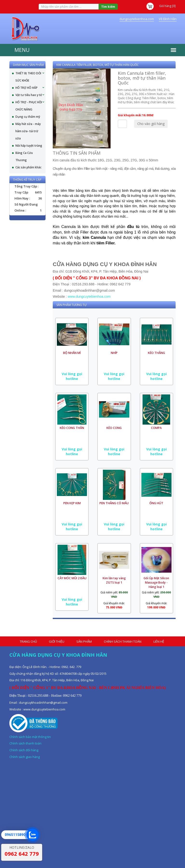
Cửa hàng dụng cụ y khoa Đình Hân (58, 655)
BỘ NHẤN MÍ (72, 353)
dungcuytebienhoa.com (137, 19)
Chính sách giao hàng (25, 757)
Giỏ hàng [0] (161, 6)
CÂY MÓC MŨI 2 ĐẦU (72, 578)
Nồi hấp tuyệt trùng (29, 146)
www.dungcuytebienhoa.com (89, 296)
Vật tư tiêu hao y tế (29, 95)
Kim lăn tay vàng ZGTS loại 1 (114, 580)
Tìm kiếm (108, 7)
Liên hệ (159, 641)
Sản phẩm (84, 641)
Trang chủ (28, 641)
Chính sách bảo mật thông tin (30, 737)
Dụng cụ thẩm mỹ (28, 117)
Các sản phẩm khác (28, 167)
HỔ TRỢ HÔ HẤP (26, 88)
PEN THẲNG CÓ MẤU (114, 503)
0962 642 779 (22, 854)
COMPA (156, 428)
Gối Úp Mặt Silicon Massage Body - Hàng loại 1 (156, 582)
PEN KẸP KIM (72, 503)
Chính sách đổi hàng (24, 750)
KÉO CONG (114, 428)
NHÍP (114, 353)
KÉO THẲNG (156, 353)
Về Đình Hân (168, 19)
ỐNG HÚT (156, 503)
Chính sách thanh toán (123, 641)
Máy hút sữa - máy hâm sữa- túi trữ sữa (28, 131)
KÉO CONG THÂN (72, 428)
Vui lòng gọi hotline (72, 376)
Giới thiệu (57, 641)
